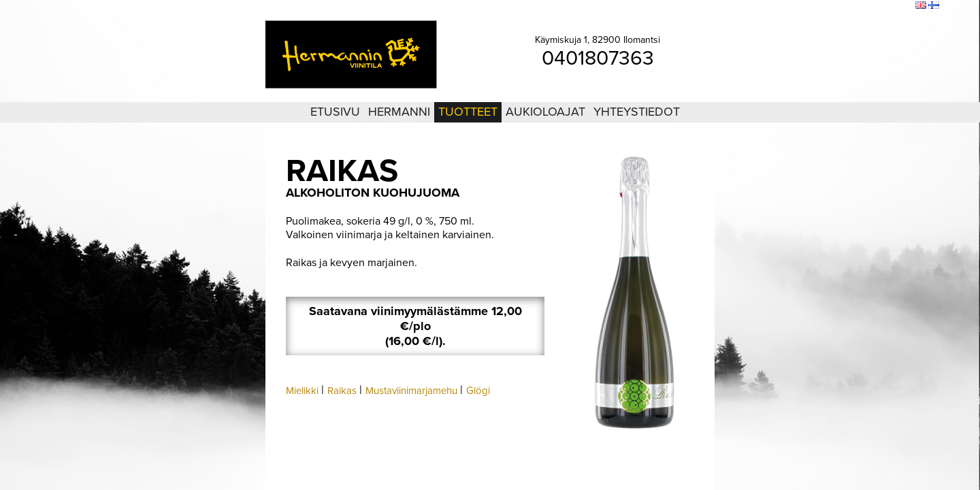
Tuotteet (468, 112)
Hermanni (399, 112)
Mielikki (302, 391)
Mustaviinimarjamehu (411, 391)
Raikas (342, 391)
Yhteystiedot (637, 112)
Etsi (902, 6)
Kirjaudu (830, 6)
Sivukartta (870, 6)
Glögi (478, 391)
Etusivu (335, 112)
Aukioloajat (545, 112)
